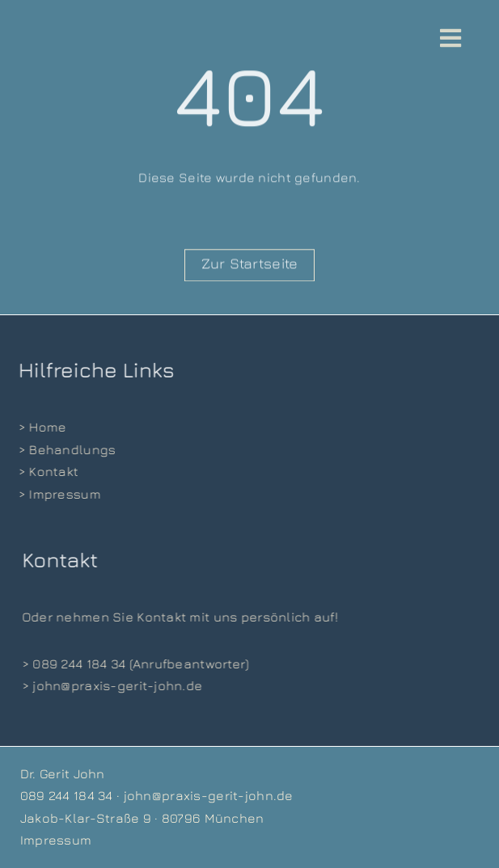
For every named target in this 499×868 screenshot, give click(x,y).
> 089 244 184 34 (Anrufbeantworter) (136, 664)
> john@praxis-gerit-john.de (113, 685)
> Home (41, 427)
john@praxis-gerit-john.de (209, 795)
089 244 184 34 (67, 795)
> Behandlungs (66, 449)
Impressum (56, 840)
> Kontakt (47, 471)
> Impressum (58, 494)
